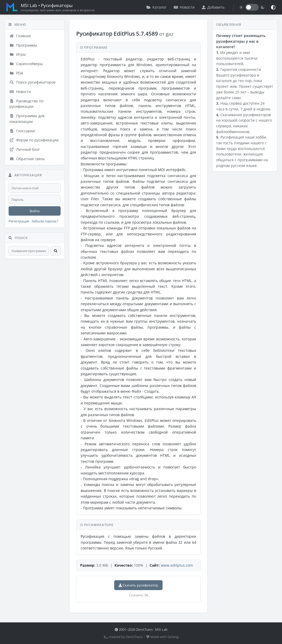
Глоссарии (22, 131)
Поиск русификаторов (32, 82)
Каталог (156, 7)
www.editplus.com (177, 565)
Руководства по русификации (26, 104)
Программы (23, 45)
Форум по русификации (34, 140)
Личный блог (25, 149)
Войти (35, 211)
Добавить (213, 7)
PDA (16, 73)
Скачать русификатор (138, 585)
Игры (18, 54)
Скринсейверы (26, 64)
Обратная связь (27, 159)
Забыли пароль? (45, 221)
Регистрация (19, 221)
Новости (184, 7)
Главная (20, 36)
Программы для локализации (27, 119)
